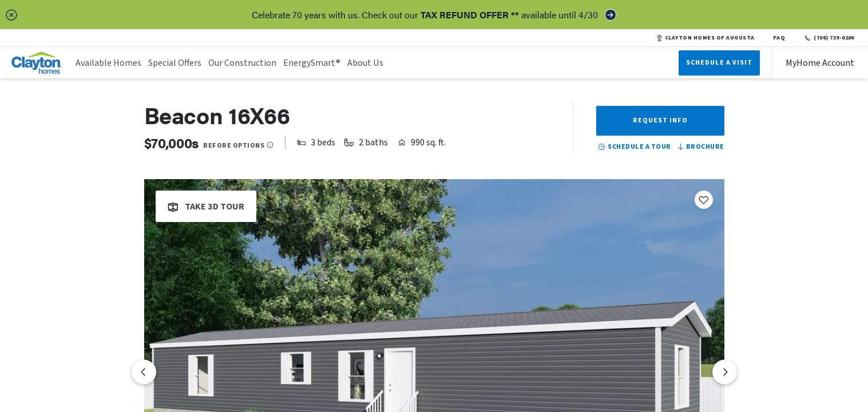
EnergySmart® (312, 63)
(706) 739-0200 (829, 38)
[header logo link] (37, 63)
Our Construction (242, 63)
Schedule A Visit (719, 63)
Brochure (700, 147)
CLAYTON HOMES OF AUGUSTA (706, 38)
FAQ (779, 38)
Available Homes (108, 63)
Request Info (660, 120)
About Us (365, 63)
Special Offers (175, 63)
